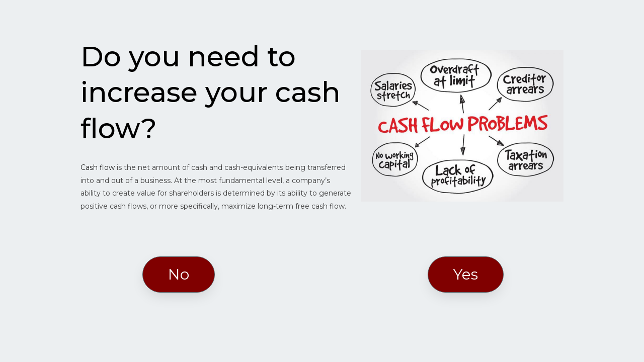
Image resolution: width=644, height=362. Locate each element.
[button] (179, 275)
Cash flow (98, 167)
